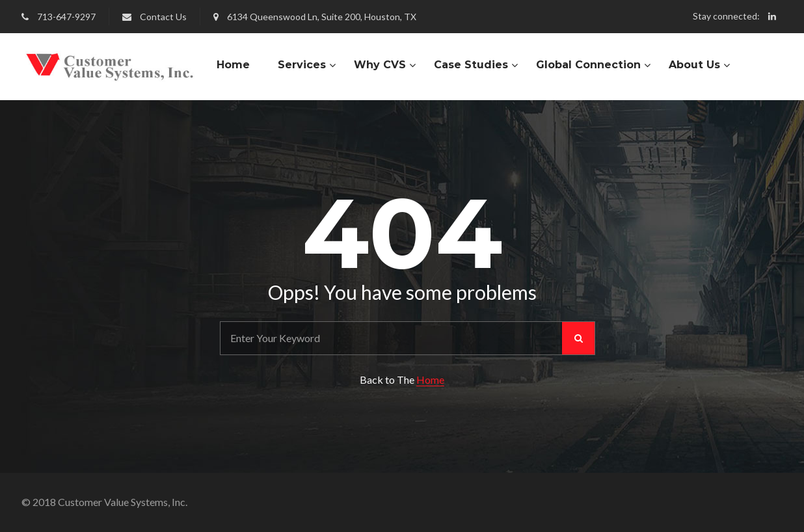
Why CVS (380, 65)
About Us (694, 65)
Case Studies (471, 65)
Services (302, 65)
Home (233, 65)
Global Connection (588, 65)
